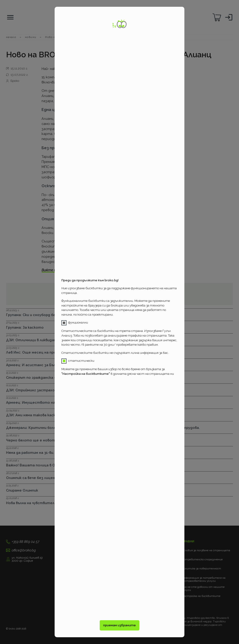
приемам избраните (119, 625)
